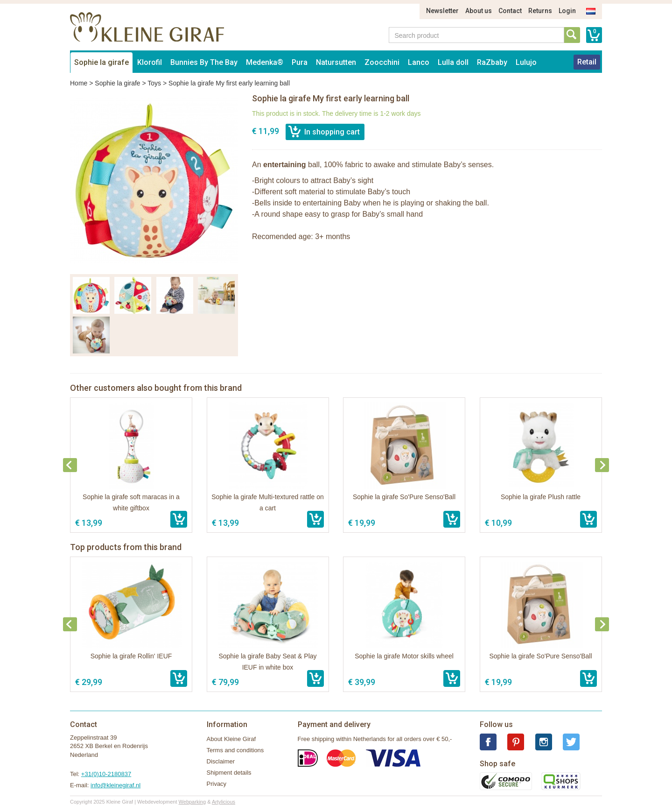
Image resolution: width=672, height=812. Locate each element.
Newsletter (442, 11)
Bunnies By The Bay (204, 62)
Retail (587, 62)
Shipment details (229, 773)
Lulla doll (453, 62)
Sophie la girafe (101, 62)
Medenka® (265, 62)
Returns (540, 11)
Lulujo (526, 62)
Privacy (217, 784)
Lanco (419, 62)
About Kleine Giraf (231, 739)
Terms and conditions (235, 750)
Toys (154, 83)
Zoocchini (382, 62)
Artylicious (224, 802)
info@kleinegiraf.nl (115, 785)
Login (567, 11)
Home (79, 83)
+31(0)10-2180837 (106, 774)
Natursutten (336, 62)
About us (479, 11)
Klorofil (150, 62)
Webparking (192, 802)
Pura (300, 62)
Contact (510, 11)
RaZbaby (492, 62)
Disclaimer (221, 761)
